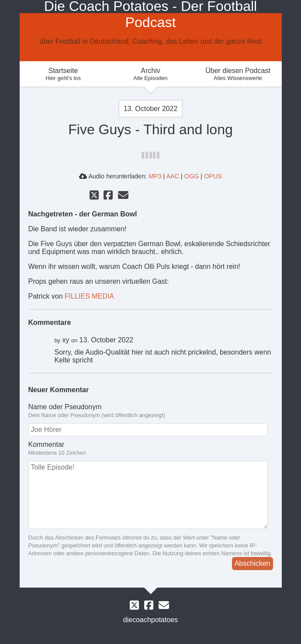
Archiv (151, 74)
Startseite (63, 74)
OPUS (213, 176)
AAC (173, 176)
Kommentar (151, 449)
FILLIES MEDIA (89, 296)
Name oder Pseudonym (151, 411)
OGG (192, 176)
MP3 (155, 176)
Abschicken (253, 563)
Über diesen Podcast (238, 74)
